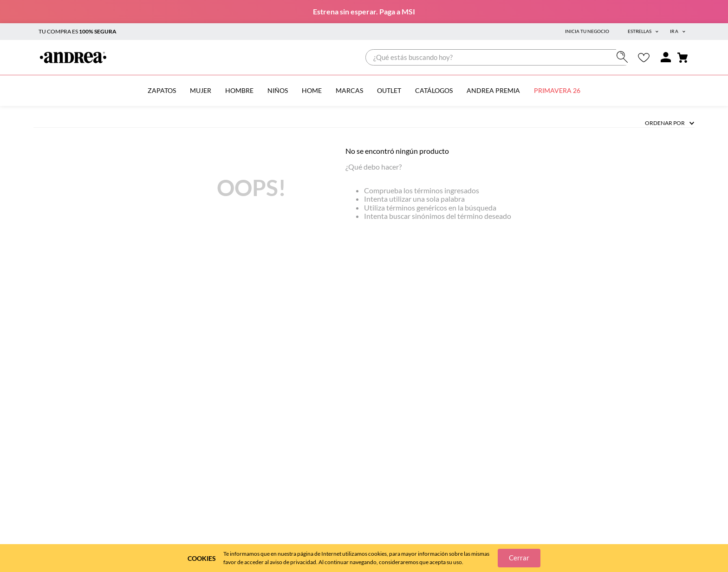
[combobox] (499, 57)
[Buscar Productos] (624, 57)
